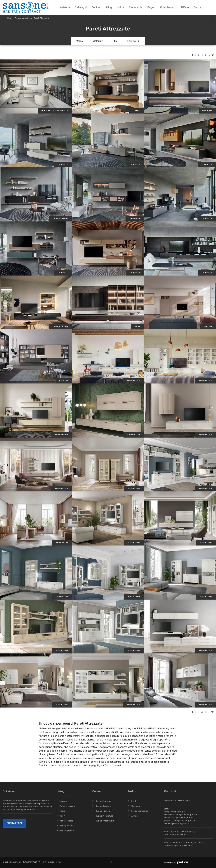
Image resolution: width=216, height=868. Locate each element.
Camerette (136, 7)
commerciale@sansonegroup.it (179, 818)
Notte (120, 7)
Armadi (135, 816)
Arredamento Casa (23, 18)
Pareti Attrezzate (42, 18)
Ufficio (185, 7)
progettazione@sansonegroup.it (180, 820)
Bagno (151, 7)
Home (10, 18)
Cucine (96, 7)
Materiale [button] (98, 41)
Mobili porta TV (66, 826)
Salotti (63, 816)
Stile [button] (115, 41)
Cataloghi (81, 7)
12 (212, 55)
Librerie (63, 801)
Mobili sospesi (66, 821)
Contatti (199, 7)
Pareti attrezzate (67, 806)
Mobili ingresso (67, 831)
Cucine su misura (104, 811)
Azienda (65, 7)
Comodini (136, 806)
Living (108, 7)
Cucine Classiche (103, 806)
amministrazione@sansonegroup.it (181, 815)
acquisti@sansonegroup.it (176, 824)
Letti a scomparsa (140, 811)
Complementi (168, 7)
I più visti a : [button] (134, 41)
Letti (134, 801)
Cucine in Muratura (104, 816)
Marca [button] (79, 41)
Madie (62, 811)
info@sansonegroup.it (175, 812)
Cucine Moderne (103, 801)
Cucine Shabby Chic (105, 821)
